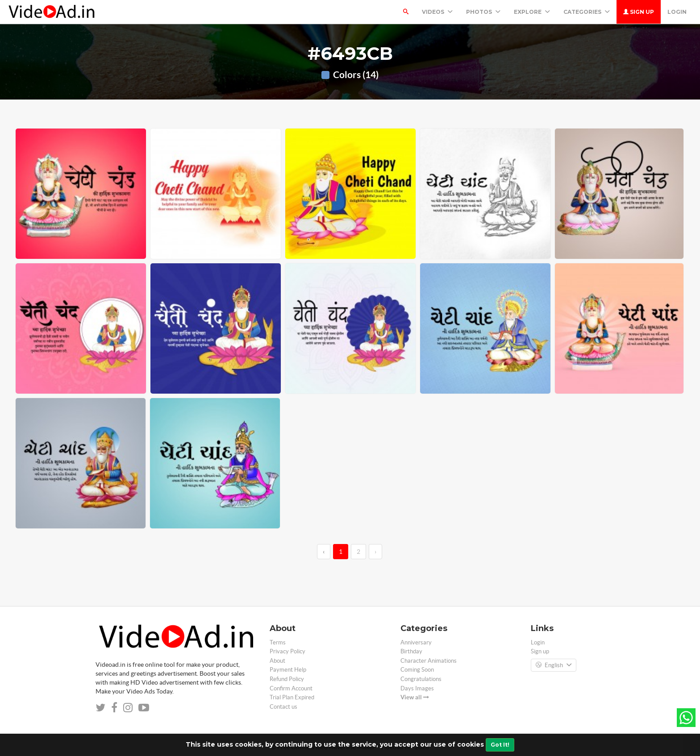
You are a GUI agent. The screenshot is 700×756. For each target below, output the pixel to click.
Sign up (639, 12)
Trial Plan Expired (292, 697)
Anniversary (416, 642)
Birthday (411, 651)
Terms (278, 642)
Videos (437, 12)
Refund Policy (287, 679)
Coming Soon (417, 670)
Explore (532, 12)
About (277, 661)
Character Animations (429, 661)
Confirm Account (291, 688)
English (554, 665)
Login (677, 12)
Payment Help (288, 670)
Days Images (417, 688)
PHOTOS (483, 12)
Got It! (500, 745)
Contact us (283, 707)
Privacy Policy (287, 651)
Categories (587, 12)
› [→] (375, 552)
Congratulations (421, 679)
